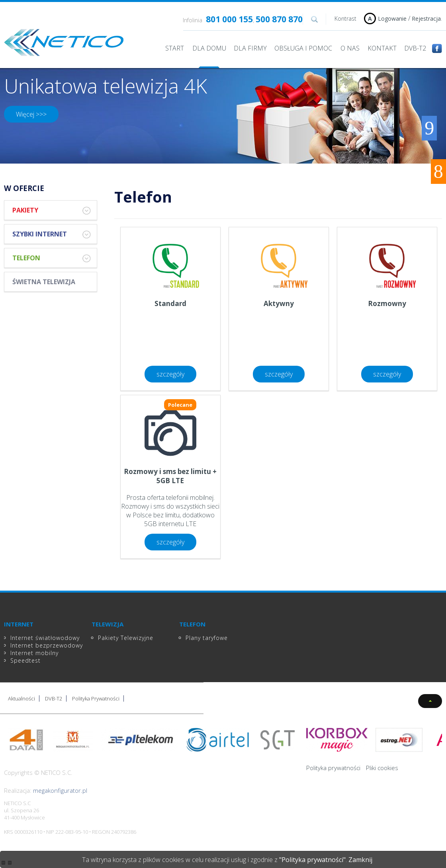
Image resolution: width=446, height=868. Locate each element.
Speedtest (25, 660)
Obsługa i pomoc (303, 48)
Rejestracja (426, 19)
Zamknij (360, 860)
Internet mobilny (34, 653)
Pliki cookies (382, 768)
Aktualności (22, 698)
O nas (350, 48)
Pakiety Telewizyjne (126, 638)
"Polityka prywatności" (312, 860)
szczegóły (170, 374)
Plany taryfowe (207, 638)
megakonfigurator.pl (60, 790)
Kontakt (382, 48)
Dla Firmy (250, 48)
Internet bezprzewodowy (47, 645)
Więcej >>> (31, 114)
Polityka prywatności (333, 768)
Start (175, 48)
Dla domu (209, 48)
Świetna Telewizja (44, 282)
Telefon (52, 258)
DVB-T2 (415, 48)
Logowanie (392, 19)
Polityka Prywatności (96, 698)
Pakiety (52, 210)
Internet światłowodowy (45, 638)
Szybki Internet (52, 234)
